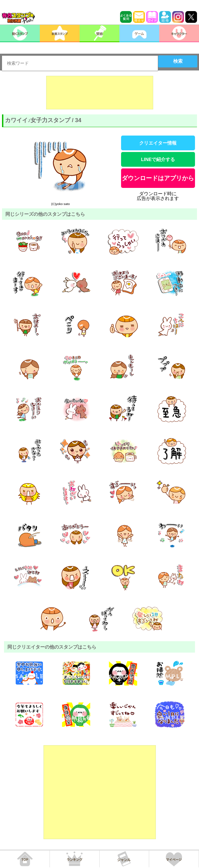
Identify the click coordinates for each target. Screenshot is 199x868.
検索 (178, 61)
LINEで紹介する (158, 159)
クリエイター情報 (158, 143)
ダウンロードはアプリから (158, 178)
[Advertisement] (100, 93)
